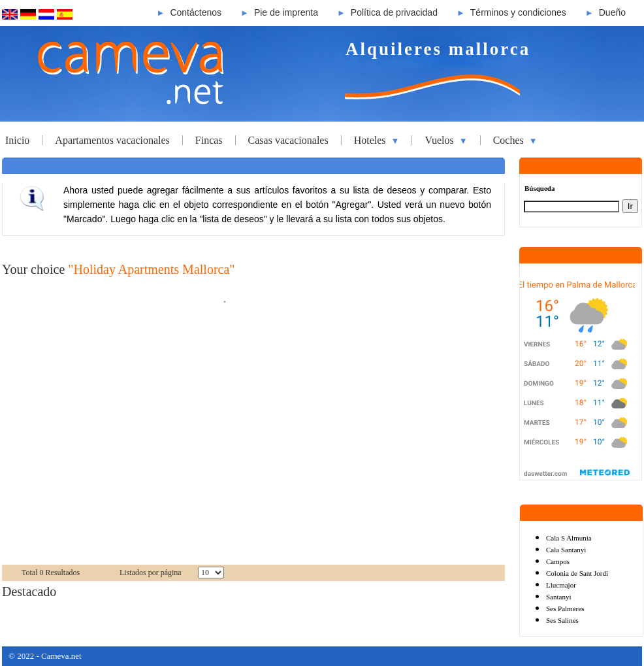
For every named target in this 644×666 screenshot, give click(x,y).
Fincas (209, 140)
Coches (515, 141)
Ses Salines (562, 620)
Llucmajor (561, 585)
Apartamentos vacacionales (112, 140)
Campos (558, 561)
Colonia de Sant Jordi (577, 573)
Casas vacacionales (288, 140)
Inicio (17, 140)
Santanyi (559, 597)
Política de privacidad (394, 12)
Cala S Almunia (569, 538)
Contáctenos (196, 12)
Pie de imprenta (286, 12)
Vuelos (446, 141)
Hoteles (377, 141)
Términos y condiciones (518, 12)
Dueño (612, 12)
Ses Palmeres (565, 608)
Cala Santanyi (566, 550)
